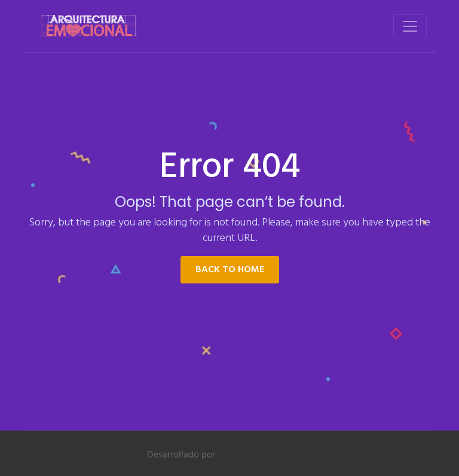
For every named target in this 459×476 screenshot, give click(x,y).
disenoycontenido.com (265, 455)
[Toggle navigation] (410, 26)
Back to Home (230, 270)
